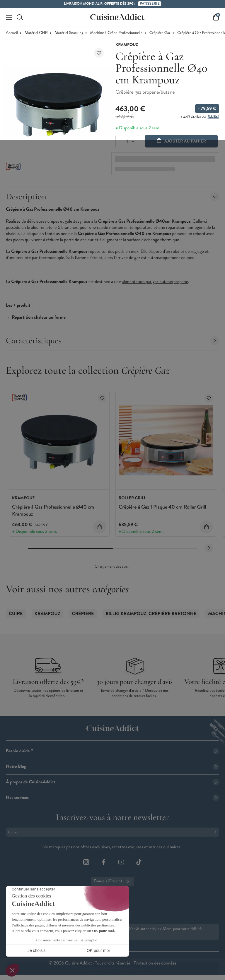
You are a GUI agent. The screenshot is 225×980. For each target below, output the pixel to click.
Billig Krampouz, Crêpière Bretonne (151, 614)
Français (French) (112, 881)
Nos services (112, 798)
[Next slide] (209, 548)
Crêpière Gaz (160, 33)
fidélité (213, 117)
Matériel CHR (36, 33)
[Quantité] (127, 141)
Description (112, 196)
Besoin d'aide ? (112, 751)
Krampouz (47, 614)
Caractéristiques (112, 340)
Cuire (16, 614)
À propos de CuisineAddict (112, 782)
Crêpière (83, 614)
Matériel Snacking (69, 33)
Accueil (12, 33)
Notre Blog (112, 767)
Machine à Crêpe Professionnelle (116, 33)
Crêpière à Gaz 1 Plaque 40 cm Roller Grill (162, 507)
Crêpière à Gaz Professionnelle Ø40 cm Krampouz (53, 510)
